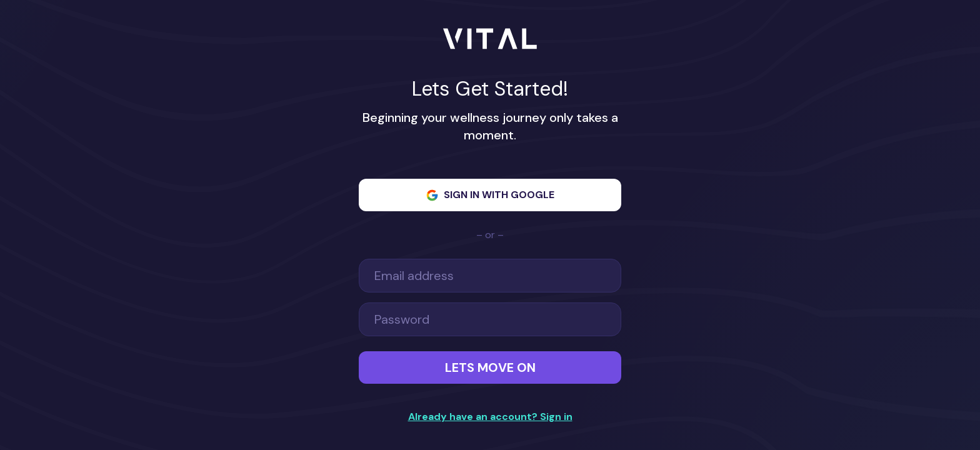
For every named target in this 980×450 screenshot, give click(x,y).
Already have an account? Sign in (490, 417)
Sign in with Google (490, 195)
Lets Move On (490, 367)
